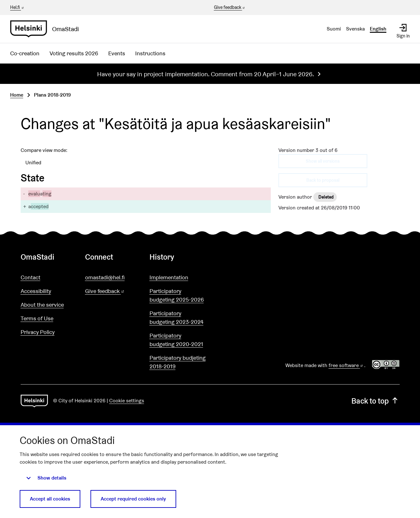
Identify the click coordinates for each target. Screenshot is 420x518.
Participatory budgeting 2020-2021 (176, 340)
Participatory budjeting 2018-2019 (178, 362)
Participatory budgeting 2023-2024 (177, 317)
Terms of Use (37, 318)
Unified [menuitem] (33, 163)
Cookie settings (127, 401)
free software (346, 365)
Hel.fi (17, 7)
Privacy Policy (38, 332)
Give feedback (230, 8)
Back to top (375, 401)
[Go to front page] (47, 29)
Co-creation (25, 53)
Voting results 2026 (74, 53)
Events (117, 53)
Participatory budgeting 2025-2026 (177, 295)
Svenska (355, 29)
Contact (30, 277)
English (378, 29)
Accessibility (36, 291)
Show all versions (323, 161)
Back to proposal (323, 180)
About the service (42, 305)
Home (17, 95)
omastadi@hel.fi (105, 277)
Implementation (169, 277)
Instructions (150, 53)
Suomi (334, 29)
